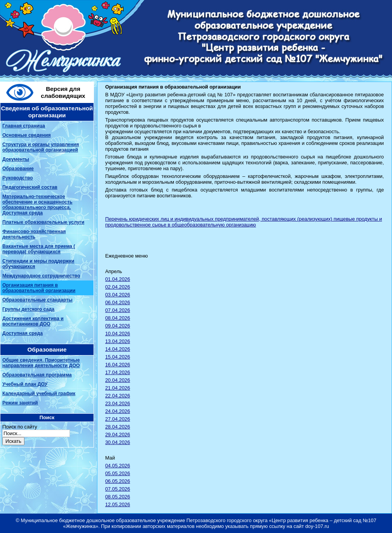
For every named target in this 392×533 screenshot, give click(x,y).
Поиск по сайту (20, 427)
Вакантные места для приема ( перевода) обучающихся (39, 249)
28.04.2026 (118, 427)
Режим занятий (20, 403)
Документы (16, 159)
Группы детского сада (28, 309)
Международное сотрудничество (41, 276)
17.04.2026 (118, 372)
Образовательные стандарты (37, 300)
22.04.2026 (118, 396)
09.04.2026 (118, 326)
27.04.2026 (118, 419)
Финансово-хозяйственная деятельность (34, 234)
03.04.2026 (118, 295)
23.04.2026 (118, 403)
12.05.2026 (118, 504)
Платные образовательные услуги (43, 222)
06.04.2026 (118, 302)
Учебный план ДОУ (25, 384)
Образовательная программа (37, 375)
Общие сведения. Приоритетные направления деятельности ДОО (41, 363)
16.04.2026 (118, 365)
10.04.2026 (118, 334)
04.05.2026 (118, 466)
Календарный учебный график (39, 394)
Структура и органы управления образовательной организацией (41, 147)
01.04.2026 (118, 279)
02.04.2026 (118, 287)
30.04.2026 (118, 442)
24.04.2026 (118, 411)
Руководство (18, 178)
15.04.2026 (118, 357)
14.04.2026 (118, 349)
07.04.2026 (118, 310)
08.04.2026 (118, 318)
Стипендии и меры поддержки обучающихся (38, 264)
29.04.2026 (118, 435)
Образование (18, 169)
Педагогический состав (30, 187)
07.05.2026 (118, 489)
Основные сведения (27, 135)
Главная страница (24, 126)
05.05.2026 (118, 473)
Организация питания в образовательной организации (39, 288)
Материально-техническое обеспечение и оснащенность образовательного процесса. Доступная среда (37, 205)
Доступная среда (23, 333)
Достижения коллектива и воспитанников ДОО (33, 321)
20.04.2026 (118, 380)
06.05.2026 (118, 481)
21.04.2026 (118, 388)
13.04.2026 (118, 341)
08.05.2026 (118, 497)
